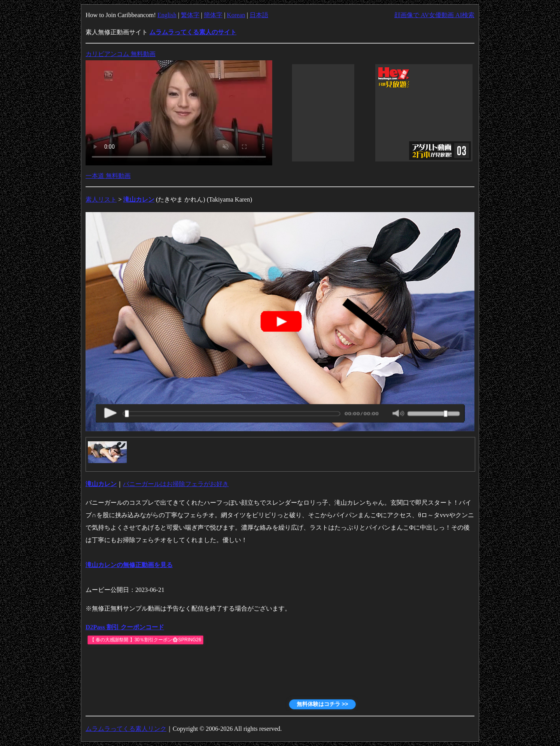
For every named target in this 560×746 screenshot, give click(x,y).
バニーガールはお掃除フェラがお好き (176, 484)
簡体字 (213, 15)
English (167, 15)
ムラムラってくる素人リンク (126, 729)
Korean (236, 15)
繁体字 (190, 15)
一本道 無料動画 (108, 176)
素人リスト (101, 199)
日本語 (259, 15)
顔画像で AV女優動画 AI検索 (434, 15)
